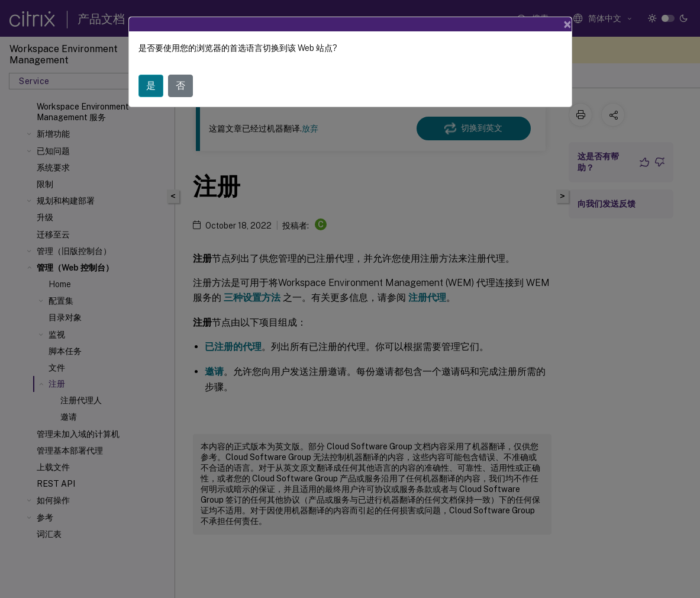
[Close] (567, 24)
